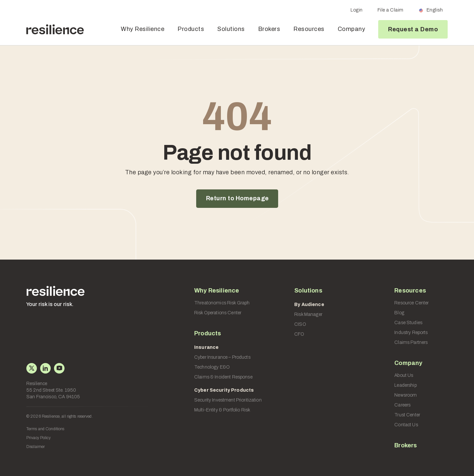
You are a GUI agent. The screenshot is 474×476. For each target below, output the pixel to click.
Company (352, 29)
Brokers (269, 29)
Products (191, 29)
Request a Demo (413, 29)
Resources (309, 29)
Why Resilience (143, 29)
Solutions (231, 29)
